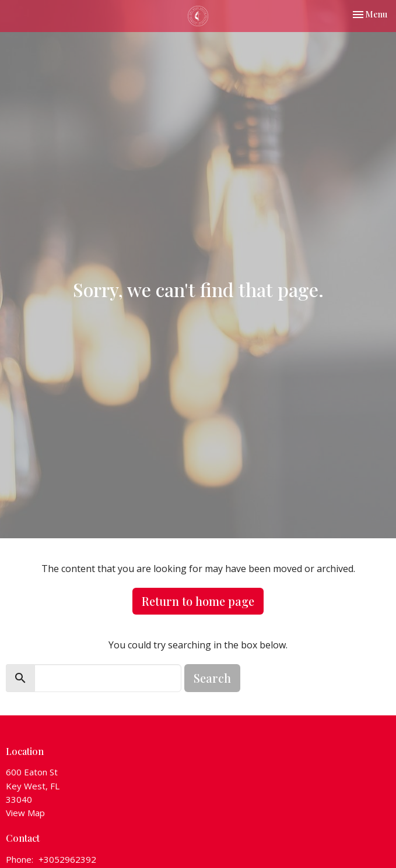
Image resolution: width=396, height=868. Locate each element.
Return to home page (198, 601)
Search (212, 678)
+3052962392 (67, 859)
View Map (25, 813)
